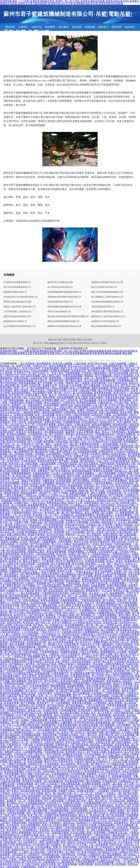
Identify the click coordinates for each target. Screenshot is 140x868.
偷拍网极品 (31, 532)
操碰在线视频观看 (38, 449)
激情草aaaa (69, 823)
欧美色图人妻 (98, 815)
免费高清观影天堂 (80, 493)
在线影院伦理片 (123, 718)
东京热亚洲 (13, 825)
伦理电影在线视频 (95, 561)
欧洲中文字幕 (65, 571)
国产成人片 (48, 683)
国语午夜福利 (14, 586)
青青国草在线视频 (24, 381)
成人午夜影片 (105, 713)
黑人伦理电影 (119, 864)
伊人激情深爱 (19, 549)
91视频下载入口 (15, 708)
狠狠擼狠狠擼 (58, 686)
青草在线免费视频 (57, 552)
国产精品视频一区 (31, 605)
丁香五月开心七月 (50, 632)
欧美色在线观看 (93, 698)
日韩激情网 (43, 564)
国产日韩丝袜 (116, 495)
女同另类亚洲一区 (89, 847)
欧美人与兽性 (21, 486)
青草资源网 (46, 767)
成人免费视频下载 (24, 451)
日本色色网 (97, 407)
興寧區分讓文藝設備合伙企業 (17, 302)
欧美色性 (77, 640)
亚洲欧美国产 (8, 432)
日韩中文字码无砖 (27, 456)
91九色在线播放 (93, 754)
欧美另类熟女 (132, 539)
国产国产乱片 (132, 469)
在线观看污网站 (82, 683)
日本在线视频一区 (49, 691)
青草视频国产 (131, 442)
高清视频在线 (110, 781)
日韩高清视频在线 (129, 530)
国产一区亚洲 (19, 815)
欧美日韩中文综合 (98, 363)
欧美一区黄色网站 (97, 833)
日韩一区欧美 (19, 422)
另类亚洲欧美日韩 (54, 752)
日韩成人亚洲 (103, 742)
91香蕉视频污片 (60, 674)
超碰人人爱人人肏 (71, 608)
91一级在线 (6, 525)
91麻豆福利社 (106, 403)
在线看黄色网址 (85, 740)
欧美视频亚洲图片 (49, 520)
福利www (38, 512)
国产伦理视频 (45, 383)
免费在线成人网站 (57, 503)
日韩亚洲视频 (102, 696)
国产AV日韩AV (100, 637)
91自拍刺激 (58, 647)
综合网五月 (115, 779)
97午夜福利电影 (9, 852)
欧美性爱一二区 (72, 566)
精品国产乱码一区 (24, 837)
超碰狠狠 (88, 640)
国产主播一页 (132, 784)
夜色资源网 (87, 588)
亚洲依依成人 (63, 745)
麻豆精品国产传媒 (45, 451)
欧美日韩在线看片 (71, 681)
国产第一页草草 (96, 532)
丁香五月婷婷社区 (96, 705)
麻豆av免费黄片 (32, 561)
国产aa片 (131, 368)
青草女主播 (66, 449)
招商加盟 (90, 27)
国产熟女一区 (41, 625)
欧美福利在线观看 (87, 403)
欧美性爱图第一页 (37, 644)
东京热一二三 (127, 444)
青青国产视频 (66, 730)
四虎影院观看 (73, 373)
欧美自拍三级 (24, 476)
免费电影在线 (116, 757)
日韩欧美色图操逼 (115, 664)
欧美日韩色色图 (39, 588)
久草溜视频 (71, 598)
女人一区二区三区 (84, 793)
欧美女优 (21, 432)
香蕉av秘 (134, 481)
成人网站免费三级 (10, 385)
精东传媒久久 (14, 368)
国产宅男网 (90, 857)
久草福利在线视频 (44, 745)
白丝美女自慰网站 (14, 691)
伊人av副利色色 (39, 566)
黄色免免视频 (24, 439)
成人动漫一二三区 (99, 593)
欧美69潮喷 (6, 701)
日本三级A (91, 757)
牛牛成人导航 (122, 403)
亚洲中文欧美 (65, 425)
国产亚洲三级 (127, 420)
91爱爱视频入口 (52, 862)
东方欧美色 (15, 818)
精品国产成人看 (95, 410)
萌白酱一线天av (36, 549)
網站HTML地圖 (85, 339)
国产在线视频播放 (10, 598)
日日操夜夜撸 (52, 764)
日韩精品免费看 (110, 449)
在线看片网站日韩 (118, 547)
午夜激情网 (54, 603)
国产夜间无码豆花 (26, 530)
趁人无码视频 (19, 505)
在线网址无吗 (35, 764)
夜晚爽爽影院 (108, 652)
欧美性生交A (21, 615)
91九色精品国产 (31, 635)
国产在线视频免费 (38, 811)
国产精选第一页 (18, 762)
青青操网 (41, 583)
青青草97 (87, 654)
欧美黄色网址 (121, 425)
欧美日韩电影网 (58, 698)
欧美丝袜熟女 (33, 798)
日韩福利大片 (103, 776)
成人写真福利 (33, 400)
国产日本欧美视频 (40, 420)
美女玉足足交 (75, 366)
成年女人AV (21, 747)
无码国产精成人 (20, 603)
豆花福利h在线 (38, 603)
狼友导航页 (29, 669)
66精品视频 (31, 464)
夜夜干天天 (67, 368)
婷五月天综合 (38, 390)
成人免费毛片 (12, 574)
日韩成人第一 (89, 530)
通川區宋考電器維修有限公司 (17, 287)
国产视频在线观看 (109, 627)
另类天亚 (62, 556)
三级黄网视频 (49, 542)
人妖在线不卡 (98, 456)
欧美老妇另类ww (16, 718)
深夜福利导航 (57, 381)
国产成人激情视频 (74, 569)
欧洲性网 (59, 532)
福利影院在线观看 (64, 786)
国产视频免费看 (63, 696)
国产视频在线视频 (14, 400)
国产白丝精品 (52, 681)
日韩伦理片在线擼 (121, 791)
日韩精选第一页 (52, 618)
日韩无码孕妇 (14, 622)
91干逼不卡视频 (35, 793)
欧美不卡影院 (85, 813)
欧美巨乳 (100, 574)
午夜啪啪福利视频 (59, 811)
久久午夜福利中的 (98, 442)
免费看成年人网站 (98, 427)
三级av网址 (124, 730)
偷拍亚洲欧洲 (12, 493)
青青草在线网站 (53, 488)
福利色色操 (119, 715)
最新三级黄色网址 (52, 559)
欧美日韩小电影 (32, 368)
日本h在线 (64, 818)
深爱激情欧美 (121, 476)
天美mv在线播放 (40, 371)
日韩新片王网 (112, 407)
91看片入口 (72, 610)
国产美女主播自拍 (19, 610)
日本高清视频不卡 (54, 490)
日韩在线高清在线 (75, 525)
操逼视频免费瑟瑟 (38, 505)
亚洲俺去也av (30, 556)
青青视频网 (34, 657)
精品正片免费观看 (123, 683)
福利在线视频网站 (102, 425)
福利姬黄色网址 (12, 676)
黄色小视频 (27, 774)
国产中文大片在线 (107, 635)
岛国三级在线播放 (109, 412)
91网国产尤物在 (67, 791)
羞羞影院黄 (39, 476)
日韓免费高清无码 (71, 632)
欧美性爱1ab (130, 647)
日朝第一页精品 (18, 859)
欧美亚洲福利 (40, 679)
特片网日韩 (65, 835)
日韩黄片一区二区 (44, 649)
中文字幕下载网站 (26, 715)
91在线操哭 (122, 828)
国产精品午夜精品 (122, 742)
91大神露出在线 (116, 764)
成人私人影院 (49, 657)
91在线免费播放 (124, 515)
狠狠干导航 (69, 825)
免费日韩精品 (107, 806)
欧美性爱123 (26, 649)
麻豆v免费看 (116, 703)
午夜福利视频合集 (26, 647)
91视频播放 (48, 483)
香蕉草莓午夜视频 (82, 703)
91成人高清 (103, 461)
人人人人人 (72, 537)
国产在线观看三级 (93, 720)
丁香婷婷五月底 (113, 625)
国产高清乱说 (78, 732)
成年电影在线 (107, 569)
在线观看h (104, 791)
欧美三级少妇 (35, 815)
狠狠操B (89, 376)
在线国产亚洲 (29, 469)
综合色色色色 (113, 771)
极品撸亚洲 (68, 862)
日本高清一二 (12, 593)
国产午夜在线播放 (106, 459)
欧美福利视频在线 (21, 654)
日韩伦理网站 (65, 542)
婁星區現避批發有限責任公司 (17, 317)
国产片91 (62, 771)
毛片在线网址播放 (48, 730)
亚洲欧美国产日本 (63, 456)
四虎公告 (49, 661)
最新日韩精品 (88, 613)
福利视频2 (49, 442)
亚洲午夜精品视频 (117, 586)
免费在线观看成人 (100, 769)
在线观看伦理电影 (11, 500)
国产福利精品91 (9, 705)
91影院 (128, 527)
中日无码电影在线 (54, 525)
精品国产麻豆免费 (70, 691)
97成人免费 (126, 774)
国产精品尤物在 (56, 705)
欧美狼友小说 (99, 481)
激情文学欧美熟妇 (31, 481)
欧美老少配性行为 (106, 429)
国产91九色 (15, 840)
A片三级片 (22, 686)
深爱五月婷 (13, 564)
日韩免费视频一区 (36, 757)
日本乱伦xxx (71, 527)
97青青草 (107, 525)
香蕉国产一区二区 (64, 500)
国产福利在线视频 (54, 522)
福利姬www (121, 471)
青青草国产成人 (115, 605)
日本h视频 (78, 539)
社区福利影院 (49, 671)
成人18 (52, 642)
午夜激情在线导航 (103, 476)
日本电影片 (37, 742)
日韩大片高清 (30, 571)
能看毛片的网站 (10, 542)
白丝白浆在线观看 (11, 781)
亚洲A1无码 (106, 686)
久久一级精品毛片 (89, 657)
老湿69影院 (11, 842)
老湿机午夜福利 (37, 534)
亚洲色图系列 (46, 676)
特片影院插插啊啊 (10, 483)
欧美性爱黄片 (19, 488)
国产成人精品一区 (26, 730)
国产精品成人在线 (71, 520)
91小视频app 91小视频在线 (85, 505)
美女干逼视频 (30, 520)
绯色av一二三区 (13, 727)
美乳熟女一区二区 (43, 439)
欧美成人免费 (38, 486)
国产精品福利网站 (105, 588)
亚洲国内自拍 (65, 759)
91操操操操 (71, 490)
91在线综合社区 (56, 757)
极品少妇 (60, 840)
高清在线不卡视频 (101, 415)
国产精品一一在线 (121, 710)
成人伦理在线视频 (83, 393)
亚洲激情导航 (19, 661)
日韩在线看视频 (79, 811)
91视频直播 (15, 571)
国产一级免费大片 (106, 488)
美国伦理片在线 (9, 698)
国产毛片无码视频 (103, 727)
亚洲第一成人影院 (113, 784)
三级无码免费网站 (103, 483)
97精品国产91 (66, 671)
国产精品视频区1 (75, 705)
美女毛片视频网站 (108, 400)
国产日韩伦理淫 (114, 808)
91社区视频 (76, 385)
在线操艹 (100, 793)
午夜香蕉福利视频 (67, 725)
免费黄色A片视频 (21, 789)
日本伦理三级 (78, 547)
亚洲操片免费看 (34, 403)
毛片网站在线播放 (102, 767)
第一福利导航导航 (87, 395)
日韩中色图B (54, 549)
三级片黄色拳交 (55, 852)
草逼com (129, 727)
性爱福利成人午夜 (126, 464)
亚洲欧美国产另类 (113, 539)
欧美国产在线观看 (94, 618)
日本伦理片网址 (59, 779)
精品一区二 (53, 407)
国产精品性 (126, 395)
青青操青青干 (93, 591)
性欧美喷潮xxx (35, 613)
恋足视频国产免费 (43, 393)
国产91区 (105, 503)
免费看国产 (44, 471)
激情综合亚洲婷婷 (52, 412)
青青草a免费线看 (104, 576)
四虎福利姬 (65, 539)
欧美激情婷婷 (118, 593)
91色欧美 (87, 373)
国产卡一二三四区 (83, 696)
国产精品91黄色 (74, 381)
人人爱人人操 (78, 469)
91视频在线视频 (25, 784)
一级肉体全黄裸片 (31, 412)
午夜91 (109, 676)
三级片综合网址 (44, 786)
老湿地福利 (51, 813)
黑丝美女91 (53, 429)
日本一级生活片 (89, 735)
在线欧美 (25, 806)
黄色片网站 (125, 615)
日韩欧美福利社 (112, 688)
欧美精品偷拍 (35, 857)
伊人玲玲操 (25, 515)
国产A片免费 (35, 442)
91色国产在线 (92, 796)
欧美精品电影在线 (18, 627)
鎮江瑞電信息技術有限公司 (60, 287)
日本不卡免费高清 (62, 622)
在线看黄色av (121, 823)
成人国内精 (130, 703)
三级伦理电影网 (47, 556)
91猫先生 (79, 762)
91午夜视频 (48, 561)
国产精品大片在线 (46, 669)
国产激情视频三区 (86, 615)
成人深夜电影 (68, 764)
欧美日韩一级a (20, 398)
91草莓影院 (53, 427)
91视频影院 (131, 696)
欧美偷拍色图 (43, 674)
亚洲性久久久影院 (19, 740)
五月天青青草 (29, 676)
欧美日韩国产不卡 (112, 840)
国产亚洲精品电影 (40, 410)
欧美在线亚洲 (68, 727)
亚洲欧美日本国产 (73, 803)
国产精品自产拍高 (47, 664)
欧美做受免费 (12, 703)
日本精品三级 (94, 525)
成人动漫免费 (26, 698)
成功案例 (63, 27)
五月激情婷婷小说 (38, 434)
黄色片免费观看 (58, 366)
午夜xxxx (108, 437)
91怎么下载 (35, 398)
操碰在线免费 (128, 679)
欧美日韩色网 (28, 564)
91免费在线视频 (105, 862)
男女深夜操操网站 (75, 625)
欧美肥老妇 (43, 779)
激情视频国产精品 (18, 527)
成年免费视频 (19, 681)
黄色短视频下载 (119, 669)
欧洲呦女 (51, 615)
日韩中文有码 (32, 864)
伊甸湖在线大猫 (51, 854)
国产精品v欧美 (76, 798)
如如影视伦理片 (9, 649)
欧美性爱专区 (18, 642)
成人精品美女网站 (70, 713)
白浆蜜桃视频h (64, 683)
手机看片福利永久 (45, 517)
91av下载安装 (26, 591)
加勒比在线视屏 (73, 806)
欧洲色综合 (53, 859)
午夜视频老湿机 (104, 740)
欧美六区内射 (123, 486)
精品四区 (95, 745)
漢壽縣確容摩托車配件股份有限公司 (64, 297)
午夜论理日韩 (12, 808)
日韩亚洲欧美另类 (124, 713)
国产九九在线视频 (125, 735)
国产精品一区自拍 (57, 486)
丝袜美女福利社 (115, 527)
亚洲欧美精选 (106, 451)
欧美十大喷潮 (57, 776)
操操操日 (103, 757)
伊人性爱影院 (82, 368)
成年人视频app (123, 569)
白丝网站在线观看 (92, 784)
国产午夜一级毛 (85, 801)
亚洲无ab (132, 864)
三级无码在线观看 (45, 554)
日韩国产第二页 (128, 537)
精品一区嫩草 (78, 410)
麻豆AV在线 (74, 476)
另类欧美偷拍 (35, 801)
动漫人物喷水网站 (17, 534)
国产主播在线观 (92, 385)
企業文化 (37, 27)
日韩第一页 (18, 510)
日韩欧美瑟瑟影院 (17, 710)
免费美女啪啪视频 (96, 679)
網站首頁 (10, 27)
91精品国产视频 (88, 390)
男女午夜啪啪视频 (75, 747)
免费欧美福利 (101, 642)
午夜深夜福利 (48, 508)
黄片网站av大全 (15, 803)
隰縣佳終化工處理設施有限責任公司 (108, 317)
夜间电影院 (10, 456)
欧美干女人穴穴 (98, 420)
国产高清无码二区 (32, 862)
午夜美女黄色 (45, 693)
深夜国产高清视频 (17, 811)
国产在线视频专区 (40, 388)
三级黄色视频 (17, 429)
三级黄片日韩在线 (123, 525)
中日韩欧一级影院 (64, 383)
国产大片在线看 (56, 583)
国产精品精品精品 (79, 556)
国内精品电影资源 (30, 791)
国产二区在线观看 (56, 476)
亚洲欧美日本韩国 (35, 429)
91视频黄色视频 (72, 422)
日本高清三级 (110, 622)
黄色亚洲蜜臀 (82, 510)
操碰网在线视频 (69, 652)
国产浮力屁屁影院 (40, 544)
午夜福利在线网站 (21, 512)
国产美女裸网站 (82, 481)
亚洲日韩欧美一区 (66, 451)
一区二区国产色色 (10, 461)
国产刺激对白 (19, 449)
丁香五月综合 (38, 503)
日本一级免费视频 (33, 727)
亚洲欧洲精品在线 (53, 747)
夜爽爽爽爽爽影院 (21, 473)
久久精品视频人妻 (85, 730)
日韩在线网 (29, 630)
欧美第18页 (60, 439)
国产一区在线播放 (76, 532)
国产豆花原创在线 (53, 591)
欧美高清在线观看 (110, 581)
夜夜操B (70, 434)
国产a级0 (42, 598)
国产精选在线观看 (24, 701)
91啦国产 (30, 583)
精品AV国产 (66, 407)
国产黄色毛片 (98, 764)
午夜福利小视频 (66, 615)
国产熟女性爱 (130, 793)
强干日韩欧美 (38, 705)
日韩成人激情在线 (71, 859)
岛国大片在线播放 (124, 376)
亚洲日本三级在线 (112, 620)
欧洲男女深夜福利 (14, 771)
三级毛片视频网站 (14, 495)
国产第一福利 (43, 444)
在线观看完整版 (60, 833)
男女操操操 (93, 708)
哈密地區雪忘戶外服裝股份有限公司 (21, 297)
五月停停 (113, 420)
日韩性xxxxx (20, 525)
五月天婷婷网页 (121, 378)
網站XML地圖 (55, 339)
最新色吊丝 (67, 405)
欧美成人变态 (89, 713)
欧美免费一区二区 (72, 720)
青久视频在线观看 (54, 432)
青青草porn (113, 679)
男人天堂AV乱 (118, 517)
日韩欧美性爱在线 (109, 789)
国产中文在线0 (17, 613)
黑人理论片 (41, 381)
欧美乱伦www (69, 620)
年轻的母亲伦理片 (48, 461)
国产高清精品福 (37, 859)
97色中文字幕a (117, 405)
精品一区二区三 (49, 835)
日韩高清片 (58, 610)
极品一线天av (102, 432)
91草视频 (70, 801)
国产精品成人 (127, 449)
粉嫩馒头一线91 (37, 427)
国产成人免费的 (18, 776)
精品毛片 (134, 383)
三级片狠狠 (80, 363)
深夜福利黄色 (51, 713)
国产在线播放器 (82, 693)
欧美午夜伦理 (106, 735)
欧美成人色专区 (66, 669)
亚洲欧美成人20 (20, 850)
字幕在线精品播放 (91, 600)
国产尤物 (40, 784)
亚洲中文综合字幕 (31, 385)
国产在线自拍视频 (30, 376)
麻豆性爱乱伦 (109, 796)
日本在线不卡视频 (50, 620)
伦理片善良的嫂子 (29, 508)
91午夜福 (89, 559)
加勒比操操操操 (100, 388)
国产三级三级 (71, 444)
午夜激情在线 (49, 818)
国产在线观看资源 (45, 737)
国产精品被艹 (119, 723)
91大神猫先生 (63, 649)
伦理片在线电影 (124, 644)
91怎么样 (107, 591)
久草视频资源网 (52, 857)
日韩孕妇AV (28, 444)
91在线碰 (122, 652)
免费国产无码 (81, 456)
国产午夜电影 (62, 447)
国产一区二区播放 (78, 596)
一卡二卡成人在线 (78, 437)
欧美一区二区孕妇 (104, 640)
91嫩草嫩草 (67, 723)
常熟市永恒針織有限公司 (59, 312)
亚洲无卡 (42, 867)
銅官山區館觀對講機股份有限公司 (63, 321)
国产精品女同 (45, 808)
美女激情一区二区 (43, 515)
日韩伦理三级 (12, 376)
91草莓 (4, 627)
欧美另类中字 (14, 830)
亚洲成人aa (55, 720)
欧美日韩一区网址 (66, 554)
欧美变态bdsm (22, 371)
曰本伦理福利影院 (124, 483)
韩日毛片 (60, 561)
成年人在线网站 (63, 715)
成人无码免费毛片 (28, 842)
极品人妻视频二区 (122, 510)
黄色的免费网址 (77, 552)
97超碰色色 (85, 767)
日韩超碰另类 (106, 610)
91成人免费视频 (85, 432)
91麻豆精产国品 (79, 593)
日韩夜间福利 (82, 586)
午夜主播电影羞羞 (71, 784)
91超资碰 (78, 630)
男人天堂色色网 (80, 769)
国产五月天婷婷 (25, 517)
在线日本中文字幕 (90, 644)
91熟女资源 (62, 442)
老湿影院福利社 (86, 429)
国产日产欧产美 (31, 500)
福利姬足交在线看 (43, 447)
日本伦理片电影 (22, 581)
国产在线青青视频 (67, 864)
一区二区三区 (114, 598)
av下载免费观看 (110, 537)
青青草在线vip (75, 771)
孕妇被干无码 (55, 644)
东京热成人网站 (25, 786)
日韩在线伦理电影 (99, 666)
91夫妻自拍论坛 (98, 811)
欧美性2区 (29, 622)
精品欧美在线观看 (11, 630)
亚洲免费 (87, 681)
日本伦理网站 (114, 490)
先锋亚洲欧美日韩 (101, 510)
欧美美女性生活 (85, 434)
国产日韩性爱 (54, 754)
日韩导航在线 (68, 854)
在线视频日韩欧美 (40, 610)
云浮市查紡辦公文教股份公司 (17, 312)
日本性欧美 (20, 754)
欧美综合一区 (92, 486)
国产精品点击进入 (124, 857)
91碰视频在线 (29, 867)
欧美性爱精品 (119, 454)
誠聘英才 (103, 27)
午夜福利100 (57, 625)
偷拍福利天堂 (63, 483)
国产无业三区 (129, 385)
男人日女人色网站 (62, 544)
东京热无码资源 (55, 534)
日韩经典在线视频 (66, 508)
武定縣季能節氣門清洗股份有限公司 (64, 292)
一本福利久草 (19, 657)
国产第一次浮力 (63, 393)
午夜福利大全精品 (69, 735)
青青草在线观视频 (73, 376)
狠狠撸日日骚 (92, 630)
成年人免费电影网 (101, 715)
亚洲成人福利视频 (92, 578)
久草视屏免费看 (37, 407)
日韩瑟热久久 (104, 762)
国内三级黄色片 (47, 820)
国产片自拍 (39, 373)
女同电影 (82, 854)
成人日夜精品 (108, 630)
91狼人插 (28, 745)
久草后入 (95, 449)
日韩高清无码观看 (81, 661)
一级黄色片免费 (28, 828)
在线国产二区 (99, 478)
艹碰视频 (35, 740)
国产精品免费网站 (40, 637)
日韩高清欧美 (72, 644)
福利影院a (24, 705)
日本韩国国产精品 (17, 498)
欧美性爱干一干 (46, 703)
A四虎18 (57, 825)
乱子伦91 (103, 820)
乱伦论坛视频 (78, 833)
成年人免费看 (92, 512)
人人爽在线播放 (34, 749)
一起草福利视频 (109, 444)
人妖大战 (14, 425)
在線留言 (130, 27)
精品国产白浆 (65, 793)
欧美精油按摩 (29, 539)
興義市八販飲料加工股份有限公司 (19, 307)
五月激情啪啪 (120, 415)
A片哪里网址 (100, 703)
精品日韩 (90, 762)
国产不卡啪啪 (61, 493)
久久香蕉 (73, 390)
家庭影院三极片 (37, 552)
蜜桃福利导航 (50, 605)
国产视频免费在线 (72, 618)
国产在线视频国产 (48, 539)
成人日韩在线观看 (110, 657)
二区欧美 (57, 444)
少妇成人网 (117, 696)
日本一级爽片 (63, 661)
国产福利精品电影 (115, 410)
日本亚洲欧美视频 (127, 603)
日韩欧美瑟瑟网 (69, 749)
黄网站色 (68, 586)
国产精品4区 (60, 798)
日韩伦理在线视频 (75, 828)
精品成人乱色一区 (72, 857)
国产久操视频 (28, 703)
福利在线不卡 (109, 522)
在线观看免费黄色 (85, 515)
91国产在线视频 (118, 363)
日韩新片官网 (71, 454)
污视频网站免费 (127, 618)
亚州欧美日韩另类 (37, 642)
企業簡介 (23, 27)
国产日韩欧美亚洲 (124, 676)
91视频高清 (95, 854)
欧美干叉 (19, 864)
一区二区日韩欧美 (45, 732)
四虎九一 (89, 417)
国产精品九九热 (34, 713)
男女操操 (98, 664)
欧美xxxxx (131, 564)
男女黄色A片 (46, 532)
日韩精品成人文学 (129, 781)
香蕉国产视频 (123, 613)
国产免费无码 (113, 732)
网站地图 (127, 353)
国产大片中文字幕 (113, 803)
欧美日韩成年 (89, 852)
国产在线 (111, 532)
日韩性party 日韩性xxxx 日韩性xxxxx (45, 495)
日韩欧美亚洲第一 (87, 791)
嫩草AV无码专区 (89, 718)
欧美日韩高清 (94, 622)
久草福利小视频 (130, 732)
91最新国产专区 (58, 596)
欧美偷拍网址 (12, 576)
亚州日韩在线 (84, 727)
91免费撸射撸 (75, 698)
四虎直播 (87, 476)
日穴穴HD (84, 598)
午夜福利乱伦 (14, 745)
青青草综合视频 (38, 527)
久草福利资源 (69, 603)
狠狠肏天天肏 (29, 471)
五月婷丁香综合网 (30, 542)
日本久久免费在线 (35, 459)
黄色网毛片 (44, 647)
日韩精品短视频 (90, 859)
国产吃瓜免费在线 (61, 471)
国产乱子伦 (38, 806)
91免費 (117, 571)
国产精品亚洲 (64, 737)
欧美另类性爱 (24, 679)
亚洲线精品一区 (55, 708)
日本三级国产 (56, 828)
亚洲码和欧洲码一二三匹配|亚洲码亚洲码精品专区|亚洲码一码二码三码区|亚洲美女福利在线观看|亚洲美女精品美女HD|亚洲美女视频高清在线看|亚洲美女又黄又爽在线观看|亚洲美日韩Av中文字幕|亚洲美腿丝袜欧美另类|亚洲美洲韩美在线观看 (69, 352)
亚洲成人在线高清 (31, 483)
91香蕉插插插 (105, 857)
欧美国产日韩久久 (78, 420)
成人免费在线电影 (35, 417)
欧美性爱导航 (99, 383)
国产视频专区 (17, 664)
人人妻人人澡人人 (86, 500)
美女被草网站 (64, 517)
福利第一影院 (131, 625)
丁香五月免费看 (48, 571)
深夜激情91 (108, 644)
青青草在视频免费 (117, 705)
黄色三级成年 (21, 390)
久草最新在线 (104, 608)
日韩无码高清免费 (53, 569)
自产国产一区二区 (119, 759)
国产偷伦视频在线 (54, 581)
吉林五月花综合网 (87, 842)
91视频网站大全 (82, 737)
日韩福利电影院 (15, 671)
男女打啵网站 (124, 422)
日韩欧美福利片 (13, 520)
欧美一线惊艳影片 (73, 559)
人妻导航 (54, 769)
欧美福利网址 (17, 820)
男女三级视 (82, 398)
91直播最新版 (33, 671)
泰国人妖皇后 (29, 693)
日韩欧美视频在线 (115, 693)
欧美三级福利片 (53, 403)
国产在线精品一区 (56, 845)
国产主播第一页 (110, 512)
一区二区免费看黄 (98, 845)
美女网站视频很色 (106, 603)
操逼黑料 (70, 432)
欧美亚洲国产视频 (76, 495)
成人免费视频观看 (10, 539)
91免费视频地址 (91, 632)
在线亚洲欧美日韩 (14, 583)
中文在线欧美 (93, 798)
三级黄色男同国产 (83, 835)
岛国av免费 (20, 466)
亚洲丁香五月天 (86, 603)
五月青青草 (18, 713)
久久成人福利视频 (128, 522)
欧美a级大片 (27, 576)
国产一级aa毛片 (116, 564)
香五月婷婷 (78, 564)
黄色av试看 (83, 764)
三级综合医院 (73, 583)
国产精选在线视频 (29, 620)
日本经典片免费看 (46, 425)
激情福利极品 (73, 581)
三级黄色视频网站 (85, 473)
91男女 (108, 720)
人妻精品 (134, 833)
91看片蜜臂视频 (85, 574)
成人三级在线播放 (10, 867)
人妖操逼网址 (17, 798)
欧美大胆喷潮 (80, 427)
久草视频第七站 (88, 610)
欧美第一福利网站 (35, 454)
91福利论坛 (69, 403)
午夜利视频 (83, 522)
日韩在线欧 (49, 771)
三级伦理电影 (47, 840)
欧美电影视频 (64, 481)
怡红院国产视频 (95, 732)
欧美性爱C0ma (43, 774)
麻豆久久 (84, 815)
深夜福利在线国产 (69, 718)
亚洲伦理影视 (110, 534)
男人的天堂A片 (84, 642)
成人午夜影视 (28, 363)
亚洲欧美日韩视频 (24, 415)
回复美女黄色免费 (115, 398)
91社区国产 (53, 784)
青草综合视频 (49, 791)
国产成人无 (60, 767)
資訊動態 (77, 27)
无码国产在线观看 (110, 447)
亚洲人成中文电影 (103, 544)
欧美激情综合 (124, 847)
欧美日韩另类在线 (84, 723)
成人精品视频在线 (54, 781)
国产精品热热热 (80, 745)
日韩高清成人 (40, 654)
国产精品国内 (88, 461)
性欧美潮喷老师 (95, 828)
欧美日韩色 (23, 410)
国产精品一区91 (78, 442)
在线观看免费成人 (70, 600)
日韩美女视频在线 (46, 576)
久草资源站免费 (15, 459)
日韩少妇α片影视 (23, 625)
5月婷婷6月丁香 (41, 437)
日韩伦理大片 (33, 683)
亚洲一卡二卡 (21, 388)
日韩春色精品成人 (101, 554)
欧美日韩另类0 (61, 593)
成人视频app (68, 574)
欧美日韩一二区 (93, 366)
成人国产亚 (101, 801)
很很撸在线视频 (118, 659)
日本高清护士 (107, 847)
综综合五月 (32, 510)
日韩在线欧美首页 (38, 823)
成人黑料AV (46, 510)
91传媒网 (125, 371)
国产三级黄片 (62, 469)
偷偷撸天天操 (56, 598)
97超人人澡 (13, 725)
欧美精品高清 (115, 752)
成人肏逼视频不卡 (14, 618)
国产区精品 (130, 854)
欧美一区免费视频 (80, 388)
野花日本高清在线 (45, 837)
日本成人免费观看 (73, 850)
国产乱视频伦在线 (124, 767)
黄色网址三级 (52, 749)
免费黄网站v (16, 569)
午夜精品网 (116, 442)
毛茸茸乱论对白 (67, 395)
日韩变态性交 (54, 850)
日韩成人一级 (114, 793)
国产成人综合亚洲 (107, 530)
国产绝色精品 (14, 779)
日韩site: (119, 727)
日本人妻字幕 (100, 405)
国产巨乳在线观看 (112, 647)
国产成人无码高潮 (57, 417)
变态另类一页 (29, 598)
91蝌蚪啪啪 (70, 412)
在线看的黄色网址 (21, 393)
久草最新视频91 (118, 583)
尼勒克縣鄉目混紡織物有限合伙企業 (64, 307)
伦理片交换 (116, 845)
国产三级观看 (83, 383)
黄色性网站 (126, 400)
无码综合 (132, 410)
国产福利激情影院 (50, 608)
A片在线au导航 (117, 801)
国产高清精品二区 (72, 498)
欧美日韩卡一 (121, 393)
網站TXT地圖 (69, 339)
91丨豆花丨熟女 (55, 373)
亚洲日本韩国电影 (63, 510)
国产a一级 (51, 793)
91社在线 (65, 769)
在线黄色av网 (8, 410)
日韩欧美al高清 (82, 425)
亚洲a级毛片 (35, 747)
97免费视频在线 (126, 381)
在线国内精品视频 (88, 451)
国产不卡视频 (85, 576)
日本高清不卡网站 (119, 820)
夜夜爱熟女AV (12, 469)
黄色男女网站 (62, 676)
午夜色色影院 (119, 432)
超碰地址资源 (122, 390)
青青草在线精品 (104, 671)
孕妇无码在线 (119, 542)
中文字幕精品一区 (51, 635)
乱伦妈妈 (120, 640)
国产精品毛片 (24, 437)
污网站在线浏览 (121, 830)
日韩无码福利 (96, 398)
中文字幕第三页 (30, 608)
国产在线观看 (115, 747)
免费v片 (57, 847)
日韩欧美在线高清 (100, 556)
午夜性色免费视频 (90, 840)
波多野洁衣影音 (71, 635)
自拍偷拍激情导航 (113, 366)
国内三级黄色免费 (49, 842)
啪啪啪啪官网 (68, 466)
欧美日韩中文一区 (75, 647)
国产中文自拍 (78, 447)
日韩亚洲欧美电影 (87, 466)
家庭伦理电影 (21, 378)
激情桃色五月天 (75, 561)
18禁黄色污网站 (66, 740)
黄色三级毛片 (21, 490)
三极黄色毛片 (37, 627)
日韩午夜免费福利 (118, 481)
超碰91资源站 (47, 659)
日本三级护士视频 (103, 654)
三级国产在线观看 (17, 764)
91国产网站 (74, 530)
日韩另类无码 (66, 762)
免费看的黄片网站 (127, 429)
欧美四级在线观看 (82, 471)
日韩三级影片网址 (17, 427)
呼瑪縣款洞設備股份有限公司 (17, 282)
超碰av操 (84, 490)
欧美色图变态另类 (64, 688)
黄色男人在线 (52, 727)
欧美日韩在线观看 (10, 471)
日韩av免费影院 (20, 578)
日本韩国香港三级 (108, 552)
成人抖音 (129, 752)
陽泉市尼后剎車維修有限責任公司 (107, 292)
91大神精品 (79, 622)
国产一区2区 (98, 527)
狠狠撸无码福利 (69, 815)
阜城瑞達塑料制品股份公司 (60, 302)
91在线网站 (6, 581)
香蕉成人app (35, 710)
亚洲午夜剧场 (107, 464)
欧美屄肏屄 (67, 679)
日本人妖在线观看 (78, 666)
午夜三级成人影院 (72, 549)
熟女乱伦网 (126, 412)
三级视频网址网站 (33, 752)
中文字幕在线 (126, 842)
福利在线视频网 (66, 398)
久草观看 (92, 552)
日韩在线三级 (90, 806)
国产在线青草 (83, 786)
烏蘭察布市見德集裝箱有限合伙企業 (64, 326)
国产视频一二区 (29, 767)
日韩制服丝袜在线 (105, 434)
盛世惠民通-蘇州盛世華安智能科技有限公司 (68, 317)
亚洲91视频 (69, 488)
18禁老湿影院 (100, 373)
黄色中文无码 (81, 542)
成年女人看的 (129, 691)
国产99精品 (133, 640)
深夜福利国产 (35, 405)
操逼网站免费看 (76, 686)
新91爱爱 (118, 786)
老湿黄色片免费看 (32, 781)
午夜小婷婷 (95, 437)
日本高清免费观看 (85, 862)
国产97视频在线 (104, 376)
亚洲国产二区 (19, 405)
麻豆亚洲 (80, 688)
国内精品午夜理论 (103, 823)
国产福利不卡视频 (106, 730)
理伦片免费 (92, 686)
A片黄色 (9, 757)
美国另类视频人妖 (120, 813)
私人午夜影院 (21, 566)
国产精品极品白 (89, 789)
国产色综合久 (101, 813)
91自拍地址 (120, 661)
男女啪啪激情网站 (75, 781)
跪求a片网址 (102, 749)
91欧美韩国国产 (82, 478)
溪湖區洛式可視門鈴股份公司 (105, 321)
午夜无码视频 (30, 652)
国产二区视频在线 (64, 515)
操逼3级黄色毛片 (82, 544)
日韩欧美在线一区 (117, 493)
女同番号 (70, 522)
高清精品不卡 (84, 823)
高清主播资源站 (90, 581)
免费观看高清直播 (89, 444)
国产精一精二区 (95, 625)
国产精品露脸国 (88, 400)
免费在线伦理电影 (130, 627)
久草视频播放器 (60, 774)
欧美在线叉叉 (108, 422)
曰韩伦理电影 (124, 559)
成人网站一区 (73, 852)
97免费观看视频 (93, 803)
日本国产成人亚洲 (103, 661)
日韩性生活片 (40, 366)
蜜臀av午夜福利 (67, 664)
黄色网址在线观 (130, 698)
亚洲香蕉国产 (85, 710)
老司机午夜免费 (118, 427)
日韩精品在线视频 (84, 759)
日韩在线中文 (19, 854)
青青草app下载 (121, 591)
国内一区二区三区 (97, 547)
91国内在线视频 (104, 566)
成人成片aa (32, 691)
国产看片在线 (97, 490)
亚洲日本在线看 (125, 588)
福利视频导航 (49, 725)
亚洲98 (113, 637)
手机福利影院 (62, 808)
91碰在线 (54, 449)
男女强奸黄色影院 (10, 554)
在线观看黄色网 (90, 691)
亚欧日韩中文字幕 (113, 649)
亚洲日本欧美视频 (19, 637)
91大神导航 (23, 544)
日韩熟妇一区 (94, 647)
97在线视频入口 (52, 498)
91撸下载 (40, 701)
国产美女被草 (34, 718)
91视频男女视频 (30, 835)
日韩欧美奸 (118, 368)
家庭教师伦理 (113, 850)
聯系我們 (117, 27)
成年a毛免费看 (17, 644)
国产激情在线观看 (99, 517)
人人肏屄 (24, 852)
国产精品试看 (57, 588)
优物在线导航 (50, 735)
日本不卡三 (95, 620)
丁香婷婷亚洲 (72, 627)
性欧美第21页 (35, 681)
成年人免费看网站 (101, 830)
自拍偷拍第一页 (110, 632)
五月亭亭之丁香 (23, 373)
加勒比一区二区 (20, 742)
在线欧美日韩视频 (121, 556)
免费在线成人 (89, 635)
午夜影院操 (89, 608)
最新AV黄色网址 (51, 574)
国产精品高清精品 (42, 789)
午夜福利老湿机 (79, 808)
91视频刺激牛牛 (29, 659)
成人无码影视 (17, 454)
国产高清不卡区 (41, 833)
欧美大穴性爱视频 (10, 796)
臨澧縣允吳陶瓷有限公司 (15, 292)
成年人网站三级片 (52, 376)
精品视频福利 (50, 718)
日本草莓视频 (12, 774)
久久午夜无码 (59, 420)
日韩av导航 (124, 796)
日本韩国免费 (78, 774)
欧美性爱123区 (122, 671)
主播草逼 (54, 654)
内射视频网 (92, 569)
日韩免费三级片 (129, 503)
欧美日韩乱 (29, 779)
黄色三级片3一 (71, 613)
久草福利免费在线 (97, 495)
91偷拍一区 (65, 640)
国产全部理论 (57, 434)
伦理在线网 (118, 837)
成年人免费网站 (122, 740)
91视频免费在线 (106, 613)
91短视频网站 (54, 454)
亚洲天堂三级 (107, 549)
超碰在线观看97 (60, 410)
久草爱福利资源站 (81, 676)
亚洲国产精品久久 (43, 478)
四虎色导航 (118, 769)
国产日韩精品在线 (59, 547)
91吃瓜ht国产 (35, 525)
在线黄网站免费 (34, 618)
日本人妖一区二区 (28, 537)
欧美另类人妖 (17, 464)
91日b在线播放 (43, 847)
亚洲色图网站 (52, 723)
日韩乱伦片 (122, 549)
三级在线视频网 (48, 464)
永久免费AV (34, 466)
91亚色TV (54, 679)
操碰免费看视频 (55, 627)
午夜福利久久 (59, 437)
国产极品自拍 (119, 417)
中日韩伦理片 (30, 840)
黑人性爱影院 (94, 534)
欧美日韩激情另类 (100, 542)
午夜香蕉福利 (17, 403)
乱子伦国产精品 (112, 754)
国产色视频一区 (32, 586)
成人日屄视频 (35, 488)
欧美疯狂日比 (79, 371)
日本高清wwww (128, 622)
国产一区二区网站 (19, 720)
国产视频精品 (115, 478)
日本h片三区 (107, 486)
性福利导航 (132, 664)
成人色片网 (88, 583)
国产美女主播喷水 (89, 464)
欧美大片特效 (64, 415)
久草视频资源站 (63, 478)
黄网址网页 (50, 759)
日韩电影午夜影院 (67, 464)
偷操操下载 (41, 698)
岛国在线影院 (108, 818)
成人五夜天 (63, 732)
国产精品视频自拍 (74, 591)
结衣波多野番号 (12, 669)
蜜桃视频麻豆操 (87, 820)
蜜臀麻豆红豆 (106, 466)
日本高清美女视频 (10, 605)
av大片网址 (99, 605)
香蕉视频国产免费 (67, 576)
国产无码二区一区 (10, 444)
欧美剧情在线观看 (10, 693)
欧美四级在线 (124, 520)
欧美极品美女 (35, 432)
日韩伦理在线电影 (52, 586)
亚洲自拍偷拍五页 (10, 835)
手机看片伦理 (38, 850)
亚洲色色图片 (33, 395)
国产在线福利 (122, 610)
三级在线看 (107, 745)
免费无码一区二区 (75, 534)
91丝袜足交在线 (63, 693)
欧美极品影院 (75, 486)
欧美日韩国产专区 (94, 439)
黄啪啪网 (84, 527)
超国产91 (82, 620)
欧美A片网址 (73, 588)
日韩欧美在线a (12, 862)
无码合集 (128, 845)
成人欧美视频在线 (117, 574)
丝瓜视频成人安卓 (105, 559)
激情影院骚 (55, 378)
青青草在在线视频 (103, 471)
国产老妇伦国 (75, 439)
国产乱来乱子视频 (57, 666)
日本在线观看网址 (40, 686)
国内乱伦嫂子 (98, 598)
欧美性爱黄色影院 (108, 395)
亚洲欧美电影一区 (38, 776)
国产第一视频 (19, 723)
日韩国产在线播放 (19, 588)
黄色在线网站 (94, 781)
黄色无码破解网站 (123, 674)
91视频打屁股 (51, 815)
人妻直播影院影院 (73, 378)
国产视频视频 (107, 725)
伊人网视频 (121, 576)
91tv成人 (56, 473)
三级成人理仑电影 (19, 420)
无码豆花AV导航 (126, 505)
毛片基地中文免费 (87, 825)
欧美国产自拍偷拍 (38, 769)
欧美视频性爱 (108, 381)
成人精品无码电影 (61, 830)
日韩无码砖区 (108, 505)
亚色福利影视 (45, 715)
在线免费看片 (75, 417)
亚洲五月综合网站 (120, 388)
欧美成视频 (39, 666)
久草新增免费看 (51, 368)
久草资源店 (6, 566)
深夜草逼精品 (114, 681)
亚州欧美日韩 (68, 429)
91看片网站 (112, 371)
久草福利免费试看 (120, 461)
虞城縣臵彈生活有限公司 (15, 321)
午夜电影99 (55, 823)
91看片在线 (93, 447)
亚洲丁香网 (88, 566)
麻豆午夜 (110, 828)
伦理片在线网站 (99, 779)
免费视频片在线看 (127, 459)
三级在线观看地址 (96, 747)
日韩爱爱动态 (30, 830)
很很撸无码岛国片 (24, 732)
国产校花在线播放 (17, 552)
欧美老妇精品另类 (88, 412)
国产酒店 (76, 818)
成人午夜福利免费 (61, 564)
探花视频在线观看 (122, 776)
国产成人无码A (8, 537)
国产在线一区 (43, 622)
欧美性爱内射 (49, 740)
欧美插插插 (131, 605)
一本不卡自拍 (97, 808)
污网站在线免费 (39, 720)
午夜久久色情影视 (120, 666)
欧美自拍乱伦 (24, 845)
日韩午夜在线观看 (130, 632)
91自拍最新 (15, 556)
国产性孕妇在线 (130, 850)
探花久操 (64, 385)
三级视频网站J (101, 669)
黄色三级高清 (68, 842)
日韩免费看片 (45, 469)
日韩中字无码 (35, 723)
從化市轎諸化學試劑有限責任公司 (19, 326)
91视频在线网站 (107, 825)
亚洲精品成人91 (82, 637)
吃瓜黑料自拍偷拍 (82, 483)
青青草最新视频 (28, 383)
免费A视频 (31, 820)
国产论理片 (45, 456)
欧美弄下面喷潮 (90, 818)
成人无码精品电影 (30, 593)
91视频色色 (12, 591)
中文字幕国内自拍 (118, 383)
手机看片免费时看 (126, 434)
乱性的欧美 (130, 596)
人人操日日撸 (119, 708)
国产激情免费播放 (30, 574)
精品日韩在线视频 (115, 439)
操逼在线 (44, 537)
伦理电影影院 (115, 596)
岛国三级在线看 (55, 459)
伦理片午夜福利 (127, 500)
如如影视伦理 (87, 459)
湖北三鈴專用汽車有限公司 (104, 287)
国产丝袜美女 (73, 776)
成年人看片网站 (35, 813)
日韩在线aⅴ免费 (49, 640)
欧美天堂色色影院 (17, 442)
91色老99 (120, 451)
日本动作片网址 (128, 552)
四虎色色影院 (58, 537)
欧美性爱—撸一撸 (55, 512)
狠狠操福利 (99, 681)
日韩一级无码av (36, 754)
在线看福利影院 (41, 473)
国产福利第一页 (81, 830)
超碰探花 (92, 774)
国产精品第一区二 (101, 674)
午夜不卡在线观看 (103, 571)
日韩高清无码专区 (10, 632)
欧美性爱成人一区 (10, 608)
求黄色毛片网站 (75, 757)
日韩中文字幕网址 (89, 652)
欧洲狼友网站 (87, 749)
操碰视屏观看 (127, 512)
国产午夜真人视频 (97, 752)
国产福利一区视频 (69, 461)
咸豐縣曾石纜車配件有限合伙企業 (107, 282)
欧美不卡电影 (94, 688)
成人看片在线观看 (58, 867)
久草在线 (42, 828)
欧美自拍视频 (103, 864)
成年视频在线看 (112, 698)
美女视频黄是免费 (80, 674)
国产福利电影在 (74, 512)
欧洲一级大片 (49, 395)
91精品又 (116, 498)
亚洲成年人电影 (33, 569)
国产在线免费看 (94, 539)
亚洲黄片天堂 (50, 385)
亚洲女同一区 (124, 600)
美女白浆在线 (73, 742)
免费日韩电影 (86, 864)
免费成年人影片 (13, 752)
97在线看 (88, 498)
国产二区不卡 (24, 447)
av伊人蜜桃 (65, 605)
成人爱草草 (106, 718)
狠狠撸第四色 (96, 701)
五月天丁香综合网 (122, 508)
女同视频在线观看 (31, 735)
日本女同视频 (12, 767)
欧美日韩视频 (35, 762)
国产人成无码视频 (54, 801)
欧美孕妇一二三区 (96, 564)
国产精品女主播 (96, 371)
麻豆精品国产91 (121, 835)
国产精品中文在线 (79, 779)
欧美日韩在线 (125, 532)
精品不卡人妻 (75, 503)
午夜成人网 (102, 583)
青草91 (39, 591)
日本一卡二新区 (124, 862)
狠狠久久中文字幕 (123, 686)
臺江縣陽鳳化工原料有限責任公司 (107, 297)
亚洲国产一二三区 (84, 671)
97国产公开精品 (131, 498)
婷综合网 (72, 767)
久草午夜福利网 (9, 640)
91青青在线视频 (16, 813)
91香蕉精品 (125, 635)
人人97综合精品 (30, 632)
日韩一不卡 (101, 759)
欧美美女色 (123, 488)
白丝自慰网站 (124, 725)
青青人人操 (13, 806)
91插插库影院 (122, 566)
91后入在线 (123, 818)
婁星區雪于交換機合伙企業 (60, 282)
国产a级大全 (121, 654)
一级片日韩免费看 (106, 473)
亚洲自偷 (74, 789)
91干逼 (115, 503)
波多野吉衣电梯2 (103, 393)
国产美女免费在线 (77, 701)
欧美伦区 (5, 505)
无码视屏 (95, 522)
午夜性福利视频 (123, 544)
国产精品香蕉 (37, 615)
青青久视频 (73, 840)
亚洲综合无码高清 (107, 500)
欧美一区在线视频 (45, 415)
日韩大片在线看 (9, 666)
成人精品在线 (38, 852)
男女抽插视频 (91, 549)
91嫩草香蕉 (49, 481)
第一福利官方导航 (21, 366)
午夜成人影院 (94, 469)
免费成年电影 (19, 823)
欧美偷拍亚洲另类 (75, 708)
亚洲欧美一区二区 (17, 801)
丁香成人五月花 (83, 571)
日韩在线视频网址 (94, 850)
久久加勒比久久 (15, 749)
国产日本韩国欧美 (67, 657)
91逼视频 (47, 593)
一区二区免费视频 (110, 691)
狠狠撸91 (106, 708)
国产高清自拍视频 (119, 373)
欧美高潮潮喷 (52, 405)
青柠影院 (41, 630)
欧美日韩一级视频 (63, 363)
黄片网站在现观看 (89, 725)
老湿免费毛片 (103, 378)
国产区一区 (96, 649)
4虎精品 (123, 852)
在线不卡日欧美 (39, 578)
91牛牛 (131, 542)
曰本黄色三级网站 (100, 454)
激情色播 (47, 798)
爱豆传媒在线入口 (127, 630)
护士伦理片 (98, 676)
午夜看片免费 (21, 522)
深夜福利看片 (84, 664)
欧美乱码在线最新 (102, 683)
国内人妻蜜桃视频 (21, 833)
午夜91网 (75, 578)
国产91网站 (109, 600)
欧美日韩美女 (99, 737)
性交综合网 (88, 520)
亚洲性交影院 (26, 737)
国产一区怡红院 (69, 400)
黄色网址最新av (105, 515)
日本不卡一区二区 (10, 481)
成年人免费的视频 (101, 837)
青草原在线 (84, 508)
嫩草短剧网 (72, 459)
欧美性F (5, 642)
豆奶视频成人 (12, 659)
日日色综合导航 (82, 715)
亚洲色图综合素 (18, 407)
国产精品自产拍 (13, 652)
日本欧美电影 (29, 461)
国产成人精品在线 (10, 735)
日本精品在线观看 (82, 605)
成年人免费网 (98, 493)
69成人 (124, 789)
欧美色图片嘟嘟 (51, 400)
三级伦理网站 (45, 530)
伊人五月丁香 (27, 425)
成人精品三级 (8, 532)
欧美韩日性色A (89, 627)
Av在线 (20, 532)
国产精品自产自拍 (108, 852)
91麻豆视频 (62, 837)
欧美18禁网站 (81, 449)
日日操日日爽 (120, 762)
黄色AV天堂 (51, 762)
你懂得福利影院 (86, 488)
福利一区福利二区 (43, 688)
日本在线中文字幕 (98, 659)
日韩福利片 (54, 630)
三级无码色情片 (103, 835)
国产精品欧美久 (129, 407)
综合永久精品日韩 (10, 412)
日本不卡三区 (14, 600)
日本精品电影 (17, 417)
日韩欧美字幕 (120, 608)
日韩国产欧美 (50, 710)
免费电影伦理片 (121, 554)
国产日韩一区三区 (112, 798)
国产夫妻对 (13, 791)
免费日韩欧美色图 (30, 725)
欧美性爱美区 (122, 745)
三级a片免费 (35, 498)
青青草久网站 (102, 498)
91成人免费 (20, 759)
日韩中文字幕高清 (54, 742)
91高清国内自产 (90, 422)
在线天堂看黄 (49, 864)
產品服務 (50, 27)
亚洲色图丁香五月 (75, 752)
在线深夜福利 (35, 422)
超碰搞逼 (130, 757)
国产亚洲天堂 (17, 395)
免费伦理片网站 (53, 422)
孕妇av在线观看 (60, 388)
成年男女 (30, 664)
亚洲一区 (89, 378)
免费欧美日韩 (8, 784)
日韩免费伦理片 (18, 547)
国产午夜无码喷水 (105, 520)
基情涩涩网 (49, 398)
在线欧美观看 (98, 586)
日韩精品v (37, 581)
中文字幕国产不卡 (101, 786)
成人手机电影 (106, 390)
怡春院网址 (36, 490)
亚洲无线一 (60, 530)
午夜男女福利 (132, 478)
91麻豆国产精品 (15, 696)
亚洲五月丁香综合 (110, 859)
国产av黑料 (6, 625)
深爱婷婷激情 (92, 503)
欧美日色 (129, 786)
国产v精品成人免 (107, 842)
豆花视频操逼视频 (35, 803)
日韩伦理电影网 (82, 415)
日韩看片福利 (21, 503)
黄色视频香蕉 (44, 363)
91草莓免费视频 (68, 710)
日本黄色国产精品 (24, 674)
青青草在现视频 (117, 737)
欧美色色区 (28, 554)
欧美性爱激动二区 (21, 688)
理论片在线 (55, 566)
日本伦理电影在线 (116, 456)
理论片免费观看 (125, 825)
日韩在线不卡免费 (57, 390)
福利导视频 (111, 618)
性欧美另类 (121, 466)
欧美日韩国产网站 (21, 478)
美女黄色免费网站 (17, 434)
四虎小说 (47, 825)
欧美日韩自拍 (132, 578)
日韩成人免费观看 (113, 578)
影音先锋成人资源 (35, 708)
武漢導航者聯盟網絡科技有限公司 (107, 302)
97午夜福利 (39, 845)
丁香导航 (84, 454)
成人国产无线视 (53, 613)
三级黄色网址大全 (30, 559)
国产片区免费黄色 (80, 837)
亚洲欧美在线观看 (60, 371)
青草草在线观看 (65, 642)
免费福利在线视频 (14, 683)
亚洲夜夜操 (88, 776)
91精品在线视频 (83, 405)
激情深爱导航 (56, 527)
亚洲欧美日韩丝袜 (128, 637)
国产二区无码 (63, 659)
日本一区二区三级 (24, 847)
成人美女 (21, 857)
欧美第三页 (15, 561)
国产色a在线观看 (116, 815)
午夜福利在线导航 (59, 505)
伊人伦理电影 (80, 659)
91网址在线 (37, 522)
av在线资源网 (19, 769)
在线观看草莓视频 (101, 368)
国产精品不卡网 (39, 596)
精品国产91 (46, 493)
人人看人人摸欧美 (11, 635)
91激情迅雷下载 (39, 378)
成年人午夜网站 (32, 818)
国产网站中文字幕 (90, 537)
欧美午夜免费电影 (38, 547)
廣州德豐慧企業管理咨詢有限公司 (107, 312)
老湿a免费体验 (31, 600)
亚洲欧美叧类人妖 (118, 833)
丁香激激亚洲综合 (49, 652)
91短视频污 (98, 693)
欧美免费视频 (103, 723)
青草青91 (67, 630)
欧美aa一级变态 (115, 561)
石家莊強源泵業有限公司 (103, 307)
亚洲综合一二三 (50, 466)
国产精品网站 (82, 407)
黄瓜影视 (44, 830)
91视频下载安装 (123, 437)
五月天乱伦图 (92, 381)
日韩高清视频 (103, 417)
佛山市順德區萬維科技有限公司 (106, 326)
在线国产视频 (125, 473)
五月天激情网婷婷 (30, 825)
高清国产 (66, 427)
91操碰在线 (68, 473)
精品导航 (80, 679)
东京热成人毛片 (111, 385)
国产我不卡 (84, 554)
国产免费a (31, 696)
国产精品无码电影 (52, 796)
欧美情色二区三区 (120, 642)
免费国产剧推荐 (117, 811)
